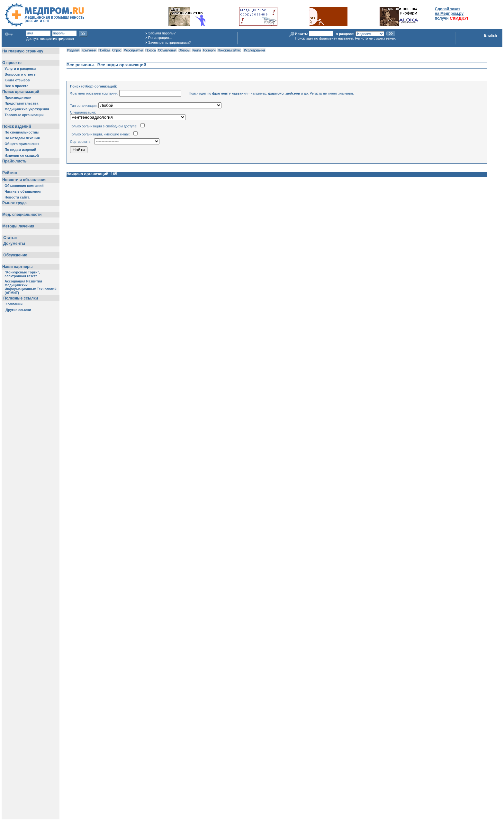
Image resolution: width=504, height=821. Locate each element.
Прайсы (104, 50)
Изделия (73, 50)
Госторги (209, 50)
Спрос (117, 50)
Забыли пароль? (162, 33)
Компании (89, 50)
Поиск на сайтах (229, 50)
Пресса (150, 50)
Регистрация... (160, 38)
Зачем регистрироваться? (169, 42)
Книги (196, 50)
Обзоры (184, 50)
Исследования (254, 50)
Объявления (167, 50)
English (491, 35)
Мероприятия (133, 50)
